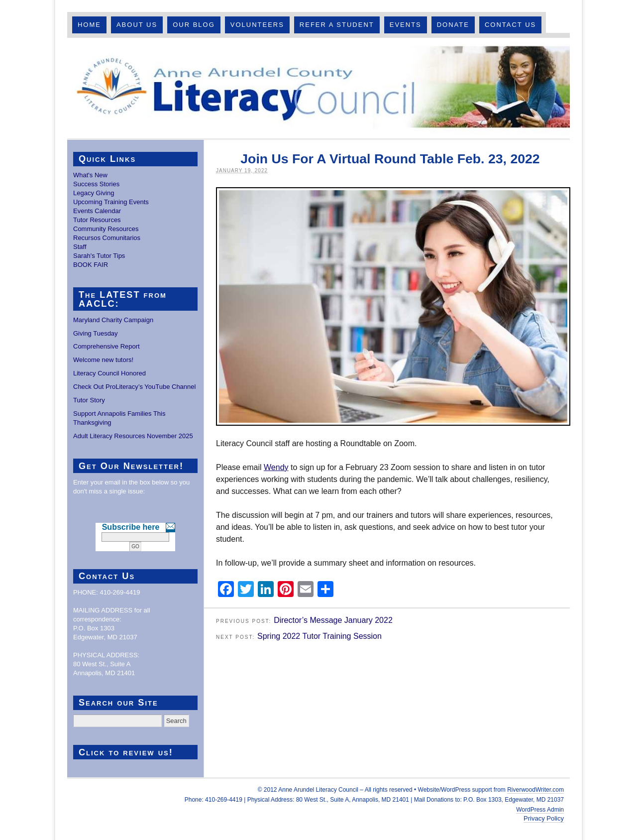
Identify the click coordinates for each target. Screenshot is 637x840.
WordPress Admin (540, 810)
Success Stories (96, 184)
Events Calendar (97, 211)
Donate (453, 25)
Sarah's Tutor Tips (99, 256)
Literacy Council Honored (109, 373)
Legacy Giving (94, 193)
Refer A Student (337, 25)
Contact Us (510, 25)
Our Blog (194, 25)
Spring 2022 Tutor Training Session (319, 636)
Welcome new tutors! (103, 360)
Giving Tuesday (96, 333)
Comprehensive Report (106, 346)
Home (89, 25)
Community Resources (106, 229)
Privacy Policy (544, 818)
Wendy (276, 467)
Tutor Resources (97, 220)
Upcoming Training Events (111, 202)
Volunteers (257, 25)
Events (406, 25)
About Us (137, 25)
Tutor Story (89, 400)
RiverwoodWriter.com (535, 790)
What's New (90, 175)
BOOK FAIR (91, 265)
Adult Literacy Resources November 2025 (133, 436)
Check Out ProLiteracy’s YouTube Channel (134, 387)
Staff (80, 247)
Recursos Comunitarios (107, 238)
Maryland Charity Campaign (113, 320)
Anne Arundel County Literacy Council (318, 88)
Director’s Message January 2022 (333, 620)
